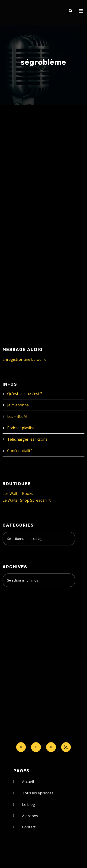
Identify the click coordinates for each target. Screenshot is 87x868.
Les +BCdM (17, 416)
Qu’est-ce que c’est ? (25, 394)
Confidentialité (20, 451)
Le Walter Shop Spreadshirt (27, 500)
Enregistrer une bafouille (24, 359)
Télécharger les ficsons (27, 439)
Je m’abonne (18, 405)
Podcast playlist (21, 428)
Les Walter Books (18, 494)
